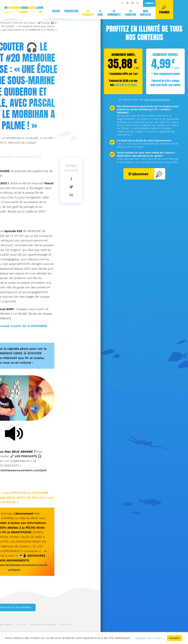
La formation (58, 13)
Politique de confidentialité (43, 624)
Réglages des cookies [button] (149, 638)
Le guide (28, 13)
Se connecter (77, 3)
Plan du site (65, 624)
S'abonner (146, 174)
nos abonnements (157, 99)
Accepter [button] (175, 638)
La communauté (41, 13)
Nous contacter (73, 13)
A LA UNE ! (47, 138)
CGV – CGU (21, 624)
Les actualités (15, 13)
